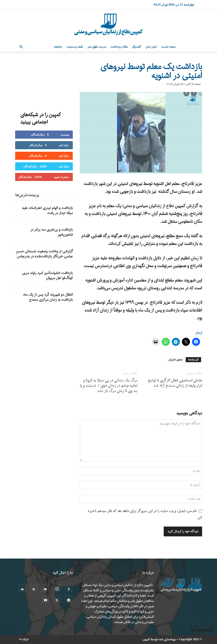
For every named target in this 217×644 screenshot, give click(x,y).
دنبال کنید (64, 145)
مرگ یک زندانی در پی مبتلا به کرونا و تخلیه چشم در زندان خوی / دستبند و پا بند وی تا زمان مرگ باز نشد (109, 386)
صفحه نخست (168, 47)
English (58, 47)
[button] (21, 47)
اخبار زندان (151, 47)
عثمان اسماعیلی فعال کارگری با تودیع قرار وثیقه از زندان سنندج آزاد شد (175, 383)
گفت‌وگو (137, 47)
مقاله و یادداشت (119, 47)
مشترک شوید (61, 177)
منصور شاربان (175, 360)
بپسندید (65, 134)
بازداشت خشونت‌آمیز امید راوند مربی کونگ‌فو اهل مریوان (47, 276)
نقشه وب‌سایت (75, 47)
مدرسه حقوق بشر (97, 47)
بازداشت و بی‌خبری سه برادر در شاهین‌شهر (52, 232)
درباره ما (24, 639)
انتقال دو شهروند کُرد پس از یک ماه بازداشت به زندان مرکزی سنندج (48, 297)
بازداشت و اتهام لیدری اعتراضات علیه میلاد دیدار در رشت (47, 211)
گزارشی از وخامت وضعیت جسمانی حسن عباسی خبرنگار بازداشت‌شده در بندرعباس (44, 254)
